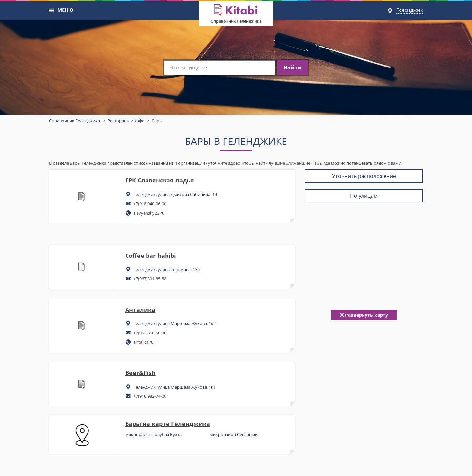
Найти (293, 67)
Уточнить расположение (364, 176)
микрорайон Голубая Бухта (153, 434)
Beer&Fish (140, 373)
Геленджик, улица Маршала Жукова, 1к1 (175, 387)
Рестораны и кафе (126, 121)
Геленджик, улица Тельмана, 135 (167, 269)
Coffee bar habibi (151, 256)
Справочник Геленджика (236, 21)
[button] (52, 10)
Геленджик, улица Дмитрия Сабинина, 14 (175, 194)
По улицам (364, 196)
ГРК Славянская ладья (160, 180)
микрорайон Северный (234, 434)
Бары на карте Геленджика (168, 424)
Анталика (140, 310)
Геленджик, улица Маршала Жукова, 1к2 (175, 323)
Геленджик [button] (410, 10)
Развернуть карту (364, 315)
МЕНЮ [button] (65, 10)
